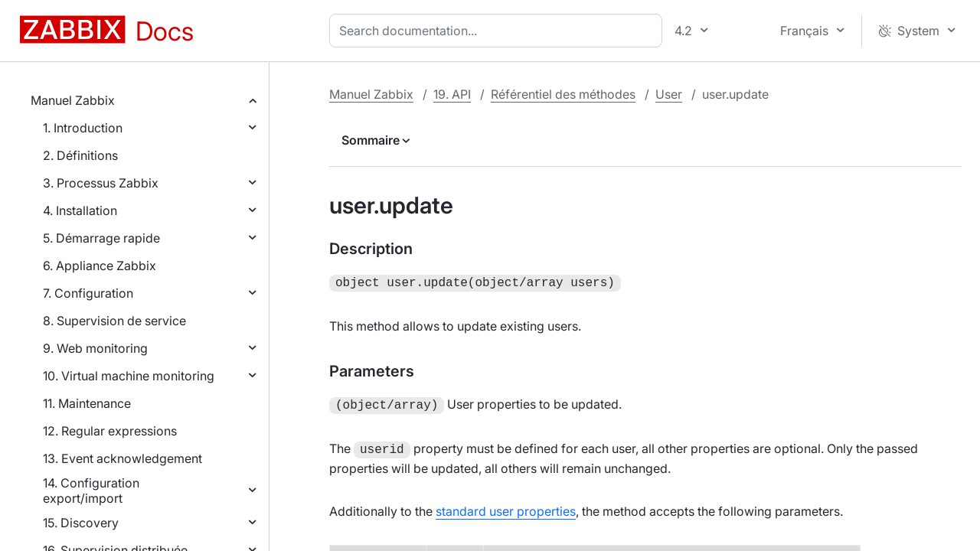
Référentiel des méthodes (563, 94)
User (669, 94)
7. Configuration (88, 293)
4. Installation (80, 210)
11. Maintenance (87, 403)
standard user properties (506, 507)
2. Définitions (80, 155)
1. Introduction (83, 128)
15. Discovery (81, 523)
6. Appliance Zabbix (100, 266)
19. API (452, 94)
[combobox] (499, 31)
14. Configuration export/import (91, 491)
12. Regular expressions (110, 431)
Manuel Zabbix (73, 100)
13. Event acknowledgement (122, 458)
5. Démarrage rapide (101, 238)
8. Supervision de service (114, 321)
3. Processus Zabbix (101, 183)
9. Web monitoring (95, 348)
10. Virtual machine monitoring (129, 376)
